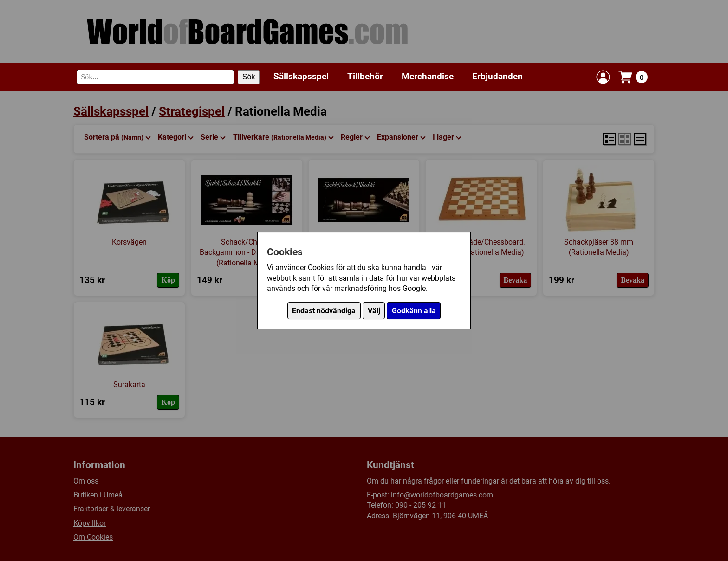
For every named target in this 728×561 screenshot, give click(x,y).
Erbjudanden (497, 76)
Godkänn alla (414, 311)
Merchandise (428, 76)
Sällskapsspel (301, 76)
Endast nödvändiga (324, 311)
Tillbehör (365, 76)
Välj (374, 311)
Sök (249, 77)
